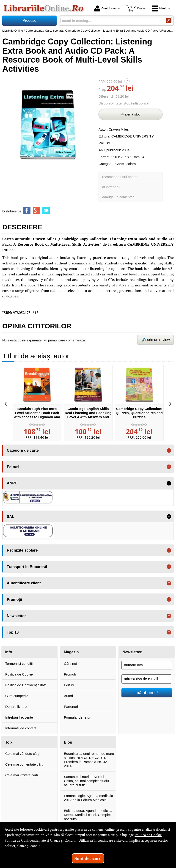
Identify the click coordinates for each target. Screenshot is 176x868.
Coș (134, 8)
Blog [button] (68, 742)
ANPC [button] (12, 483)
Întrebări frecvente (19, 717)
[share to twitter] (46, 210)
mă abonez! (147, 693)
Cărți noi (70, 663)
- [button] (169, 483)
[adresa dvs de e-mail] (147, 679)
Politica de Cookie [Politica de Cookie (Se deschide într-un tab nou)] (148, 835)
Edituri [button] (13, 467)
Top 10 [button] (13, 632)
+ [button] (169, 450)
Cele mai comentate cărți (24, 764)
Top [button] (9, 742)
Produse (30, 21)
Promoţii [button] (15, 599)
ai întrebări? (111, 187)
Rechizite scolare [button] (22, 550)
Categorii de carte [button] (23, 450)
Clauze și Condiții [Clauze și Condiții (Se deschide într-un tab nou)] (63, 840)
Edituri (69, 685)
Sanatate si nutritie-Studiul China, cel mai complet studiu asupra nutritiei (86, 781)
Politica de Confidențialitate (26, 685)
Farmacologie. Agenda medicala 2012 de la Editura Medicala (88, 798)
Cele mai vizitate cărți (22, 775)
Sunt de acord (88, 858)
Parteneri (71, 707)
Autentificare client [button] (24, 583)
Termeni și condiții (19, 663)
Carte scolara (125, 164)
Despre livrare (16, 707)
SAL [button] (11, 516)
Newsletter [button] (16, 616)
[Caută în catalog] (169, 21)
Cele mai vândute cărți (22, 754)
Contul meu (105, 8)
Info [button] (9, 652)
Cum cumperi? (16, 696)
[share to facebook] (27, 210)
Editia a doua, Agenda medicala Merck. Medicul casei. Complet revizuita (88, 815)
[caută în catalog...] (111, 21)
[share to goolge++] (36, 210)
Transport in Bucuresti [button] (27, 567)
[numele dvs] (147, 665)
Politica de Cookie (19, 674)
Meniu (160, 8)
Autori (68, 696)
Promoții (70, 674)
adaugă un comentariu (119, 197)
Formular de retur (77, 717)
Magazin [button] (71, 652)
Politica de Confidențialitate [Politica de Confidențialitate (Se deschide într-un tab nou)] (25, 840)
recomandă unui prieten (120, 177)
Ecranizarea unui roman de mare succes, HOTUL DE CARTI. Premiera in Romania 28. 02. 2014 (89, 760)
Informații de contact (21, 728)
